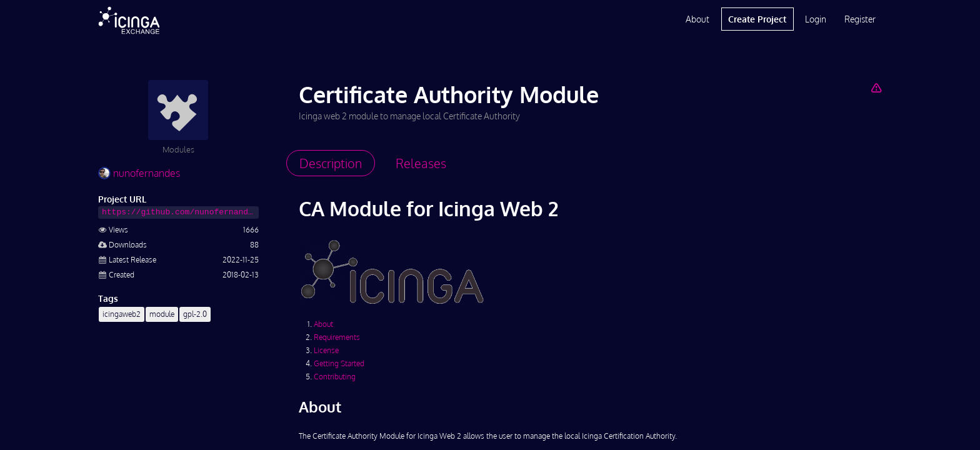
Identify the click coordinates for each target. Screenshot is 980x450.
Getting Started (339, 363)
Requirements (337, 337)
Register (860, 19)
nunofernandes (139, 173)
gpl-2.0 (195, 314)
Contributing (335, 377)
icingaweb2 (122, 314)
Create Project (757, 19)
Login (816, 19)
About (697, 19)
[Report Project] (876, 87)
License (326, 350)
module (162, 314)
